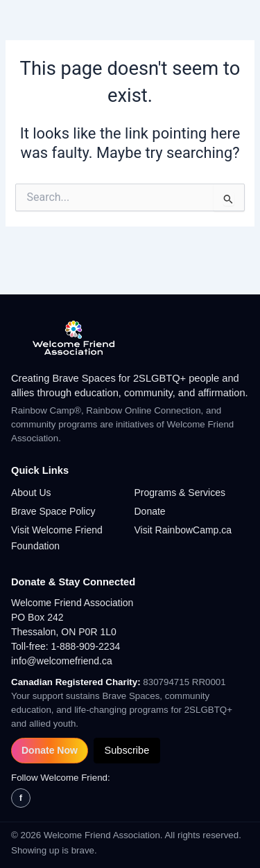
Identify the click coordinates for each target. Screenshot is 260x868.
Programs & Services (180, 493)
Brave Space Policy (53, 511)
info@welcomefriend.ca (62, 661)
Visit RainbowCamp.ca (183, 530)
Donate (150, 511)
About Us (31, 493)
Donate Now (50, 750)
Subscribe (127, 750)
